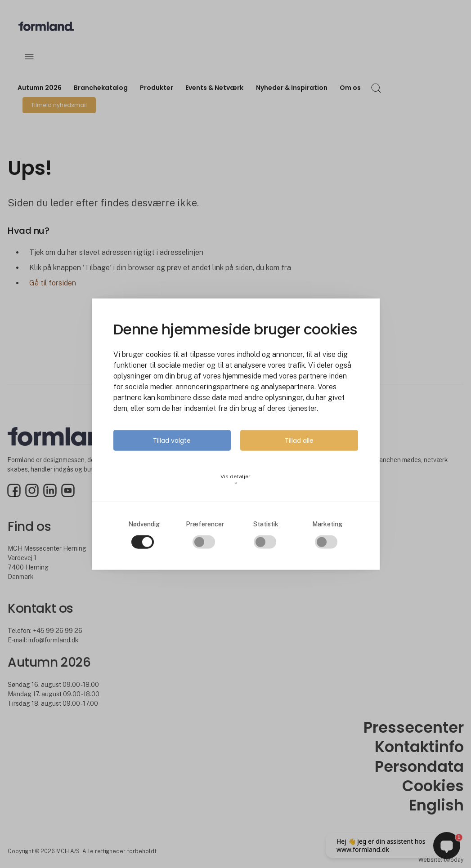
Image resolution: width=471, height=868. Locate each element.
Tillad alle (299, 440)
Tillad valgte (172, 440)
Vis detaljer (235, 479)
